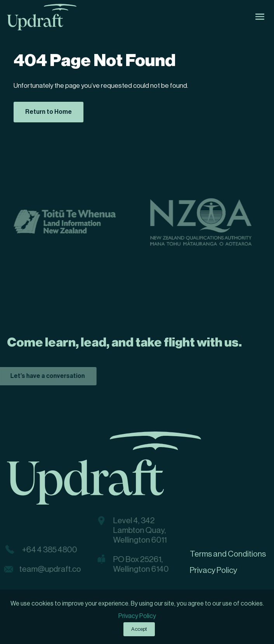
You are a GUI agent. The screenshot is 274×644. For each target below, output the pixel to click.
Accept (139, 629)
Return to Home (49, 112)
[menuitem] (228, 554)
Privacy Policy (137, 616)
